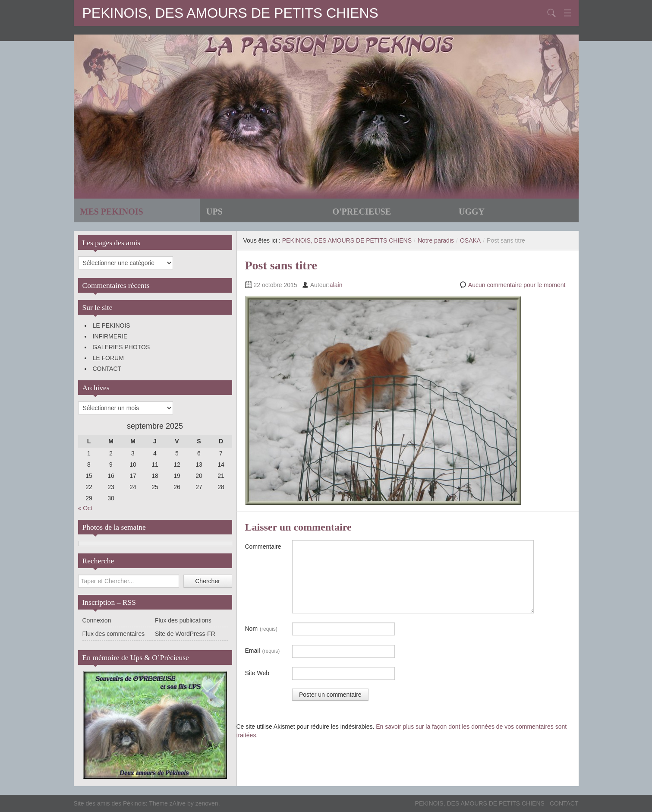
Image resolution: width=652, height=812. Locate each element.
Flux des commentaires (114, 634)
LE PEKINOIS (112, 325)
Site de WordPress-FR (185, 634)
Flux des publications (183, 620)
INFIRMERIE (110, 336)
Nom (261, 629)
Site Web (257, 673)
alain (336, 285)
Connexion (97, 620)
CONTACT (107, 369)
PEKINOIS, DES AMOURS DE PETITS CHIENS (230, 13)
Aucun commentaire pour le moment (517, 285)
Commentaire (263, 547)
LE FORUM (108, 358)
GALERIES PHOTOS (121, 347)
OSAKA (470, 240)
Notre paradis (436, 240)
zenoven (207, 803)
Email (263, 651)
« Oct (85, 508)
